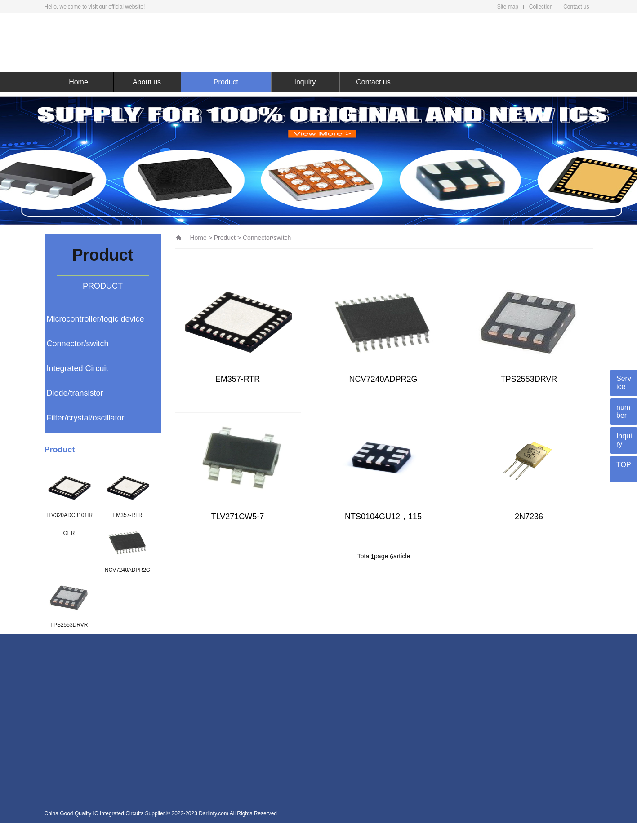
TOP (624, 465)
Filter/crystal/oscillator (86, 418)
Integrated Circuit (78, 368)
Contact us (576, 7)
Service (624, 382)
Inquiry (305, 82)
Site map (508, 7)
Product (226, 82)
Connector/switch (78, 344)
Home (78, 82)
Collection (541, 7)
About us (147, 82)
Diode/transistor (75, 393)
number (623, 411)
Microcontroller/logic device (96, 319)
